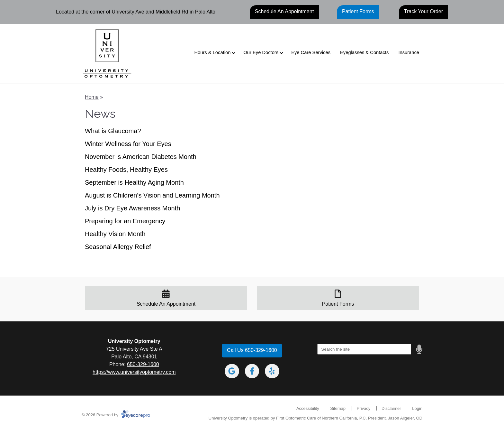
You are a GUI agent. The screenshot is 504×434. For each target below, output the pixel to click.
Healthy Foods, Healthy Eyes (126, 170)
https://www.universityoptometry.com (134, 372)
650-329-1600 (143, 364)
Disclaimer (391, 408)
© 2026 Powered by (116, 415)
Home (92, 97)
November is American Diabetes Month (141, 157)
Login (417, 408)
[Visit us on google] (232, 371)
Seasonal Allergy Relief (118, 247)
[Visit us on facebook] (252, 371)
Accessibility (308, 408)
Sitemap (338, 408)
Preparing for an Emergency (125, 221)
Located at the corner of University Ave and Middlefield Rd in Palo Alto (136, 12)
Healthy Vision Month (115, 234)
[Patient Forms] (338, 298)
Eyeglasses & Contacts (364, 52)
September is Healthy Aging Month (134, 182)
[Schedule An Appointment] (166, 298)
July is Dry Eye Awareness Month (132, 208)
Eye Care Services (311, 52)
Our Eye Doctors (261, 52)
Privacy (364, 408)
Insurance (409, 52)
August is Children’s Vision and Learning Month (152, 195)
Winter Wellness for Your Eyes (128, 144)
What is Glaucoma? (113, 131)
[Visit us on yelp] (272, 371)
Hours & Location (212, 52)
